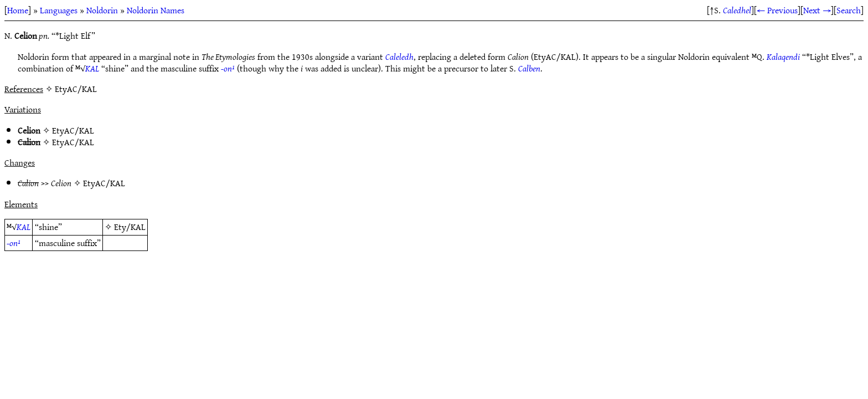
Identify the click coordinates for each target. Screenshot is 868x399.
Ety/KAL (130, 227)
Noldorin (102, 10)
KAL (92, 68)
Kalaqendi (783, 57)
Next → (817, 10)
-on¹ (228, 68)
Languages (59, 10)
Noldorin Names (156, 10)
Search (849, 10)
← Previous (777, 10)
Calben (529, 68)
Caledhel (737, 10)
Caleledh (399, 57)
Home (18, 10)
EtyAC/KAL (73, 130)
